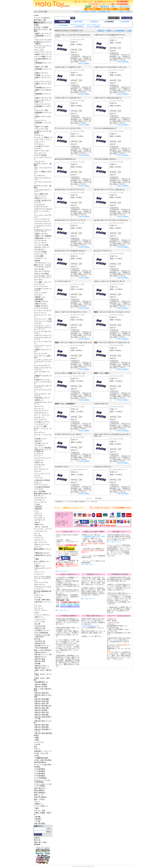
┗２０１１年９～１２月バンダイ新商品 (43, 785)
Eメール (87, 621)
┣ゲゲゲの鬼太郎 (40, 155)
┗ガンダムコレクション (43, 263)
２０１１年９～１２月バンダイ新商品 (93, 25)
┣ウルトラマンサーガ (42, 104)
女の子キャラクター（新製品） (43, 165)
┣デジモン (38, 149)
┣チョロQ (38, 536)
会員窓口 (129, 12)
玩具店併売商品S (40, 762)
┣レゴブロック (39, 518)
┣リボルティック (40, 258)
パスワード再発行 (118, 12)
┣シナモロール (39, 176)
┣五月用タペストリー (42, 646)
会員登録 (85, 12)
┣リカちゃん (39, 453)
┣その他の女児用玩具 (42, 487)
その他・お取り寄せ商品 (43, 760)
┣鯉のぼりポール (40, 657)
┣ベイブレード (39, 284)
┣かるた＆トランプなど (43, 587)
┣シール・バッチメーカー (43, 436)
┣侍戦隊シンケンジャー (43, 75)
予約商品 (37, 767)
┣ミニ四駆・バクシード (43, 282)
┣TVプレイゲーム (41, 610)
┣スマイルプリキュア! (42, 221)
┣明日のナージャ (40, 198)
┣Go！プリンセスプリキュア (43, 169)
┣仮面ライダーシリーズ (43, 54)
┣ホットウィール (40, 542)
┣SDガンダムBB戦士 (42, 274)
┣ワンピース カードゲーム (43, 391)
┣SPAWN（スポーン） (42, 247)
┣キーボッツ (39, 135)
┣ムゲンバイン (39, 142)
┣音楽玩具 (38, 507)
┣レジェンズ (39, 408)
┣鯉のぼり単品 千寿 (41, 703)
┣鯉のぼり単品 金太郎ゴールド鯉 (43, 718)
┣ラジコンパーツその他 (43, 321)
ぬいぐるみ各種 (39, 491)
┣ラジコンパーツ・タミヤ (43, 316)
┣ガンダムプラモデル (42, 271)
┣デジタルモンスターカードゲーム (43, 387)
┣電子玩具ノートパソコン (43, 603)
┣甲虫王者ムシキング (42, 398)
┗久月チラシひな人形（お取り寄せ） (42, 636)
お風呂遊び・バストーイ (43, 751)
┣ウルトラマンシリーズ (43, 52)
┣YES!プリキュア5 (41, 207)
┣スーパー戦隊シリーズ (43, 57)
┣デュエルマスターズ (42, 366)
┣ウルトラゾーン (40, 120)
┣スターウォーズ (40, 254)
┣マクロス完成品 (40, 252)
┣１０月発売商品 (40, 778)
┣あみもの (38, 441)
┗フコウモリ (39, 489)
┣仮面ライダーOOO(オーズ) (43, 91)
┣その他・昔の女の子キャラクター (43, 201)
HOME (36, 15)
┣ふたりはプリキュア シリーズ (43, 191)
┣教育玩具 (38, 509)
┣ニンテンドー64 (40, 354)
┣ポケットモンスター (42, 151)
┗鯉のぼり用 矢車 (40, 687)
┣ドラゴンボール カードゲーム (43, 395)
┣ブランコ (38, 513)
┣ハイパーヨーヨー (41, 286)
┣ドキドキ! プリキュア (42, 224)
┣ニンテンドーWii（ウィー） (43, 342)
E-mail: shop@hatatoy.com (90, 626)
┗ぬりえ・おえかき (41, 527)
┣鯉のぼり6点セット (41, 652)
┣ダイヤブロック (40, 498)
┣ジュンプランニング (42, 474)
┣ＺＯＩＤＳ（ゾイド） (43, 140)
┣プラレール (39, 538)
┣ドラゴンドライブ (41, 411)
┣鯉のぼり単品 (39, 659)
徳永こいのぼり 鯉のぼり (43, 650)
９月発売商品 (124, 22)
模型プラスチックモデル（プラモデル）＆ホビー (43, 266)
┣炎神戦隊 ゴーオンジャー (43, 70)
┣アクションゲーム (41, 582)
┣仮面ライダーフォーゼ (43, 98)
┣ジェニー (38, 456)
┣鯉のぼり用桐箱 (40, 684)
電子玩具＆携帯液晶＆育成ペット (43, 592)
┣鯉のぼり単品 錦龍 (41, 715)
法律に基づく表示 (40, 842)
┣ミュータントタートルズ (43, 158)
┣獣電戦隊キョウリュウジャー (43, 113)
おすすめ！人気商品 (41, 27)
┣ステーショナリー (41, 485)
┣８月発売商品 (39, 774)
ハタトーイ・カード (43, 847)
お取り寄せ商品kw (40, 797)
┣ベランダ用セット (41, 806)
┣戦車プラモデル (40, 304)
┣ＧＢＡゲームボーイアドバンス (43, 338)
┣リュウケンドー (40, 153)
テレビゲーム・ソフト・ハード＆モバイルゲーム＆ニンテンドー (43, 327)
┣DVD (36, 613)
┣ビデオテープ (39, 520)
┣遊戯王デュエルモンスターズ (43, 376)
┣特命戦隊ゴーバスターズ (43, 107)
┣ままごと (38, 482)
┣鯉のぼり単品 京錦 (41, 701)
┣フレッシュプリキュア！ (42, 212)
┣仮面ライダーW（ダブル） (43, 85)
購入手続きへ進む (40, 20)
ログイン (78, 12)
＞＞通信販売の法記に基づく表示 (93, 536)
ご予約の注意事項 (83, 64)
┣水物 (36, 740)
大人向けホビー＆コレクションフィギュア (43, 231)
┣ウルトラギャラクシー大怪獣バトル (43, 101)
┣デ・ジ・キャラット (42, 415)
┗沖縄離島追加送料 (41, 758)
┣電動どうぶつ (39, 566)
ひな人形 (37, 624)
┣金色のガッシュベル (42, 380)
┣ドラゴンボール (40, 240)
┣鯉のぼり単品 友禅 (41, 725)
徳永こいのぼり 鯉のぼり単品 (43, 690)
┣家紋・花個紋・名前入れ (43, 814)
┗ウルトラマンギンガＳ (43, 40)
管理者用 (37, 844)
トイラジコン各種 (40, 426)
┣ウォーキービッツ (41, 469)
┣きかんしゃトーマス (42, 544)
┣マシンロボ (39, 50)
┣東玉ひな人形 (39, 628)
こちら (89, 636)
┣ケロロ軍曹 (39, 256)
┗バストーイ (39, 574)
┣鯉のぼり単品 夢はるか (43, 706)
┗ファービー (39, 478)
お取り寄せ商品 (39, 823)
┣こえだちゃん (39, 204)
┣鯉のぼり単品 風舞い (42, 699)
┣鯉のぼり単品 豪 (40, 710)
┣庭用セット (39, 804)
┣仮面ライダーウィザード (43, 117)
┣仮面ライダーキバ (41, 73)
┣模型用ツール (39, 297)
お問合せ (37, 838)
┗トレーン (38, 547)
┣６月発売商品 (39, 769)
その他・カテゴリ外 (41, 753)
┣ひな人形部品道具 (41, 633)
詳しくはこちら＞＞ (63, 571)
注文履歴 (93, 12)
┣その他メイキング (41, 443)
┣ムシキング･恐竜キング (43, 137)
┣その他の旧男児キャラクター (43, 60)
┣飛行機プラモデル (41, 302)
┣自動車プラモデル (41, 306)
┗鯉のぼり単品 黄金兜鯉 (43, 733)
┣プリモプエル (39, 465)
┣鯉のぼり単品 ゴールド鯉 (43, 722)
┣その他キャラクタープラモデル (43, 290)
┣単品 (36, 808)
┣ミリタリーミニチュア (43, 311)
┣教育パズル (39, 524)
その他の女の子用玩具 (42, 480)
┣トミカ (37, 533)
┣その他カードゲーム (42, 422)
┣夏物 (36, 738)
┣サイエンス (39, 608)
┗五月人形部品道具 (41, 648)
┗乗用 (36, 559)
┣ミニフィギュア (40, 243)
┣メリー (37, 564)
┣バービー (38, 467)
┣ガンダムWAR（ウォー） (42, 372)
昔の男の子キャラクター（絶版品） (43, 43)
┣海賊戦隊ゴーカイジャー (43, 95)
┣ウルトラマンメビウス (43, 82)
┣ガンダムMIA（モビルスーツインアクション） (43, 277)
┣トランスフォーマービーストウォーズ (43, 47)
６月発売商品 (78, 22)
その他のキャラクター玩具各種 (43, 132)
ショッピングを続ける (42, 18)
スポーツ (37, 749)
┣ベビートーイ (39, 572)
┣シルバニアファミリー (43, 458)
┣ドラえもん (39, 144)
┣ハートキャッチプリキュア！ (43, 216)
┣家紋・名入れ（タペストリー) (43, 675)
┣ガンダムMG (39, 269)
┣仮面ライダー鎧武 (41, 127)
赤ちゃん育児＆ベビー (42, 561)
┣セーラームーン (40, 196)
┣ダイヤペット (39, 540)
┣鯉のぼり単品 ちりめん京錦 (43, 696)
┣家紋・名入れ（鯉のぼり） (43, 671)
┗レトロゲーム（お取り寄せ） (43, 357)
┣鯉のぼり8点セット (41, 668)
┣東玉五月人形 (39, 643)
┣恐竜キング (39, 400)
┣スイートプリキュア (42, 219)
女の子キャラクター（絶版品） (43, 187)
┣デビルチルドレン (41, 413)
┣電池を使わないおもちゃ (43, 556)
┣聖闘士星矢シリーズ (42, 238)
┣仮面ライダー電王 (41, 67)
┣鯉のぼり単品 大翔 (41, 712)
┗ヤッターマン (39, 161)
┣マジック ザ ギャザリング (43, 383)
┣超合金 (37, 261)
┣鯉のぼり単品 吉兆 (41, 693)
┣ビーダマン (39, 280)
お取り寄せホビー (40, 788)
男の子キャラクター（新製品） (43, 30)
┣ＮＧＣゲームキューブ (43, 335)
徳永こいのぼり (39, 799)
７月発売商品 (93, 22)
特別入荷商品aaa (40, 793)
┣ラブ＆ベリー (39, 417)
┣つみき (37, 504)
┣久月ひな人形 (39, 626)
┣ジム (36, 511)
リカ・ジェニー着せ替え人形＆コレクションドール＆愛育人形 (43, 449)
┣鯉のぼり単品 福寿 (41, 727)
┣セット (37, 802)
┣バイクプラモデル (41, 308)
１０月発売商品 (62, 25)
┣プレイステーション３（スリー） (43, 346)
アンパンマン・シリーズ (43, 529)
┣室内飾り (38, 819)
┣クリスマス (39, 742)
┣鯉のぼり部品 (39, 661)
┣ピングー (38, 471)
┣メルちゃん (39, 460)
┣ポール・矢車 (39, 811)
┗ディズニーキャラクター (43, 183)
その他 (36, 756)
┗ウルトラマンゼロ (41, 129)
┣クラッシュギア (40, 293)
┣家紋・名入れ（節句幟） (42, 679)
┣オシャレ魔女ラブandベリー (43, 172)
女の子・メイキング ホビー (43, 429)
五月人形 (37, 639)
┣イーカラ (38, 606)
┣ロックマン (39, 406)
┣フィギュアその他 (41, 245)
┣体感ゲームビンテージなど (43, 350)
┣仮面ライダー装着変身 (43, 236)
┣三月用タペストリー (42, 630)
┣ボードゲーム (39, 585)
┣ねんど (37, 522)
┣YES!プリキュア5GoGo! (43, 209)
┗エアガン (38, 323)
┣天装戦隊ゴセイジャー (43, 88)
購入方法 (37, 840)
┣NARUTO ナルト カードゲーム (43, 403)
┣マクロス (38, 295)
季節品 (36, 736)
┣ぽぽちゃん (39, 462)
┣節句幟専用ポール (41, 682)
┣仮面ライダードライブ (43, 34)
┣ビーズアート (39, 433)
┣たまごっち (39, 595)
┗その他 (37, 821)
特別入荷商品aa (39, 790)
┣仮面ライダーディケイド (43, 78)
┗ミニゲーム (39, 589)
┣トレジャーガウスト (42, 615)
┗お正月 (37, 744)
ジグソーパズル (39, 622)
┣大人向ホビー (39, 249)
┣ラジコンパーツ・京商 (43, 319)
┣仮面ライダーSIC (41, 234)
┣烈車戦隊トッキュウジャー (43, 124)
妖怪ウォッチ (39, 795)
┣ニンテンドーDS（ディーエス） (43, 332)
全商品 (36, 25)
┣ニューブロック (40, 502)
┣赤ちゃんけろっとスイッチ (43, 569)
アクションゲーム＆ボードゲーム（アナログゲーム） (43, 578)
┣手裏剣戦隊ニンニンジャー (43, 37)
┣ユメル (37, 476)
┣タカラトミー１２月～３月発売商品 (43, 781)
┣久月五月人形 (39, 641)
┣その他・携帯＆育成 (42, 600)
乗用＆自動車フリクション (43, 550)
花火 (36, 747)
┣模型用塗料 (39, 299)
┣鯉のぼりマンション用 (43, 655)
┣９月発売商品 (39, 776)
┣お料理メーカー (40, 439)
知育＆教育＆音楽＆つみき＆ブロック (43, 494)
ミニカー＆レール (40, 531)
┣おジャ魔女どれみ (41, 194)
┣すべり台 (38, 515)
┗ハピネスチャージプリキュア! (43, 227)
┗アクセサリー (39, 445)
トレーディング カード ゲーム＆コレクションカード (43, 362)
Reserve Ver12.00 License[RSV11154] (83, 866)
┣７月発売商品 (39, 771)
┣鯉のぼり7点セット (41, 666)
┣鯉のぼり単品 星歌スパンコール (43, 730)
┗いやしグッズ (39, 619)
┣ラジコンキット (40, 313)
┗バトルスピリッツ (41, 424)
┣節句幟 (37, 664)
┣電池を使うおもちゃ (42, 553)
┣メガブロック (39, 500)
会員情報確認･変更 (104, 12)
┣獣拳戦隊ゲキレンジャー (43, 64)
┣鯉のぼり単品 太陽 (41, 708)
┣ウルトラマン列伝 (41, 110)
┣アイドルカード (40, 420)
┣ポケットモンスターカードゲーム (43, 369)
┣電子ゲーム (39, 617)
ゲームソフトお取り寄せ (43, 765)
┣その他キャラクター (42, 146)
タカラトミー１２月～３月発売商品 (78, 25)
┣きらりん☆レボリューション (43, 179)
